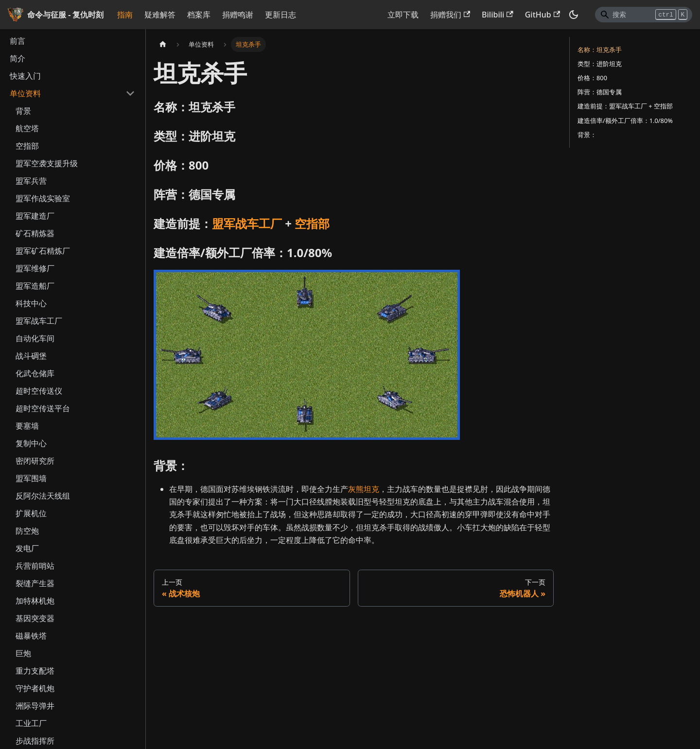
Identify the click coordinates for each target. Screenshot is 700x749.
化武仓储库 (35, 373)
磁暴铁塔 (31, 636)
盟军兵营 (31, 181)
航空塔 (27, 128)
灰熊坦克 (364, 489)
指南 (125, 15)
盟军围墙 (31, 478)
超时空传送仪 (39, 391)
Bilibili (498, 15)
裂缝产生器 (35, 583)
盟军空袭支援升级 (47, 163)
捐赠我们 (450, 15)
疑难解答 (160, 15)
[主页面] (163, 44)
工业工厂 (31, 723)
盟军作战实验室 (43, 198)
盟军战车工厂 (39, 321)
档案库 (199, 15)
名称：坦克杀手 (600, 50)
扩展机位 (31, 513)
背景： (587, 135)
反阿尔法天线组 (43, 496)
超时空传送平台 (43, 408)
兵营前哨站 (35, 566)
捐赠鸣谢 (238, 15)
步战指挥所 (35, 741)
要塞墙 (27, 426)
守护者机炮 (35, 688)
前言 (17, 41)
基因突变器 (35, 618)
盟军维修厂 (35, 268)
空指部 (27, 146)
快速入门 (25, 76)
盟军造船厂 (35, 286)
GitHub (542, 15)
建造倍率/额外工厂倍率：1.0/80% (625, 121)
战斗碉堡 (31, 356)
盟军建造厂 (35, 216)
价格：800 (592, 78)
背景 (23, 111)
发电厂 (27, 548)
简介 (17, 58)
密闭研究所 (35, 461)
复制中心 (31, 443)
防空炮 (27, 531)
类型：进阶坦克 (600, 64)
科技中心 (31, 303)
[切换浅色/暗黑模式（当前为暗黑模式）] (574, 15)
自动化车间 (35, 338)
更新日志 (280, 15)
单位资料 (25, 93)
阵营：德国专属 (600, 92)
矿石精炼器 (35, 233)
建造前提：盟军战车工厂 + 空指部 (625, 106)
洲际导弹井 (35, 706)
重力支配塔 (35, 671)
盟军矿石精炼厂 (43, 251)
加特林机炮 (35, 601)
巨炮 (23, 653)
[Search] (644, 15)
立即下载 (403, 15)
